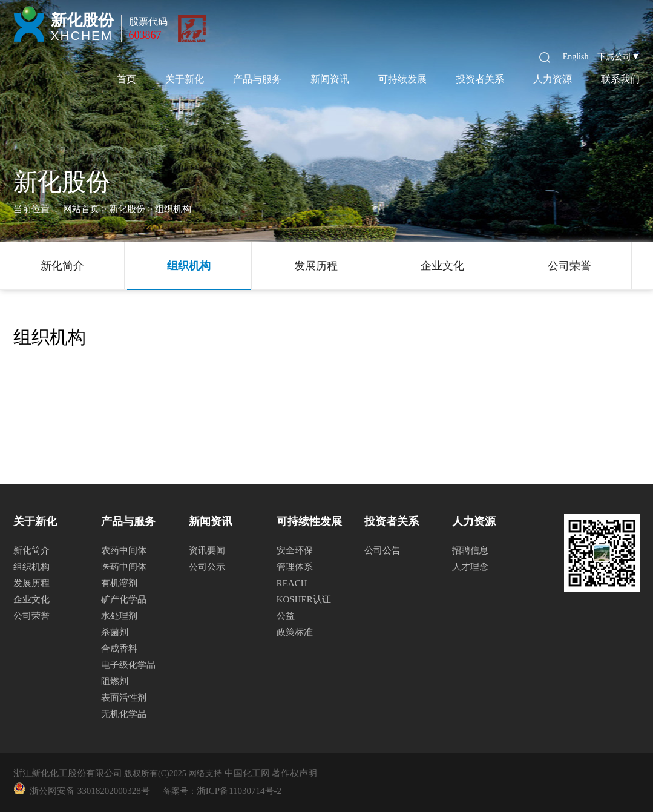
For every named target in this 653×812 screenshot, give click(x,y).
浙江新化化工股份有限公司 (68, 773)
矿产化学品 (124, 599)
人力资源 (553, 79)
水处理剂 (119, 616)
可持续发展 (402, 79)
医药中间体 (124, 567)
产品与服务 (257, 79)
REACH (292, 583)
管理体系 (295, 567)
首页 (126, 79)
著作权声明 (294, 773)
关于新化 (185, 79)
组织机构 (189, 266)
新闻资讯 (330, 79)
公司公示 (207, 567)
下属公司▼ (619, 57)
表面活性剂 (124, 698)
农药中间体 (124, 550)
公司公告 (382, 550)
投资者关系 (480, 79)
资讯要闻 (207, 550)
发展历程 (316, 266)
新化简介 (62, 266)
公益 (286, 616)
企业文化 (442, 266)
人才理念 (470, 567)
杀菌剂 (115, 632)
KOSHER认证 (304, 599)
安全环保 (295, 550)
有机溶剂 (119, 583)
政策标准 (295, 632)
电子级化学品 (128, 665)
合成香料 (119, 649)
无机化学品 (124, 714)
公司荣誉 (569, 266)
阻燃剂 (115, 681)
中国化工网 (247, 773)
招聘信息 (470, 550)
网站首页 (81, 209)
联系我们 (620, 79)
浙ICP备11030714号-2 (239, 791)
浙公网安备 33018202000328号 (88, 791)
